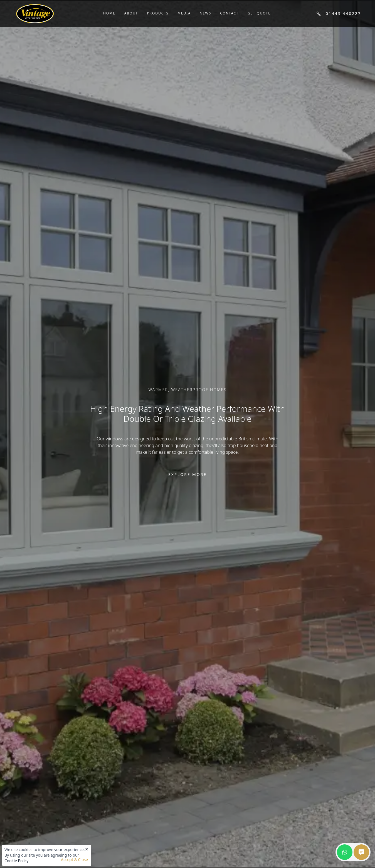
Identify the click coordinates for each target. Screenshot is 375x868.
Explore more (187, 474)
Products (158, 13)
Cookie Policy (16, 861)
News (205, 13)
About (131, 13)
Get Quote (259, 13)
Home (109, 13)
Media (184, 13)
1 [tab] (165, 779)
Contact (229, 13)
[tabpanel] (187, 434)
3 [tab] (210, 779)
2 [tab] (187, 779)
